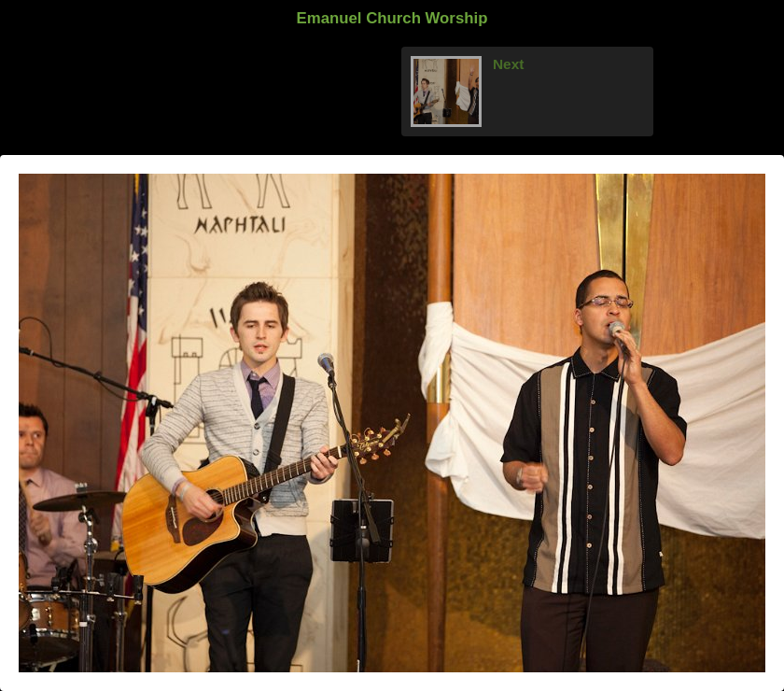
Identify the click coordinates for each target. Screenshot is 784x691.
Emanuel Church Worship (392, 18)
